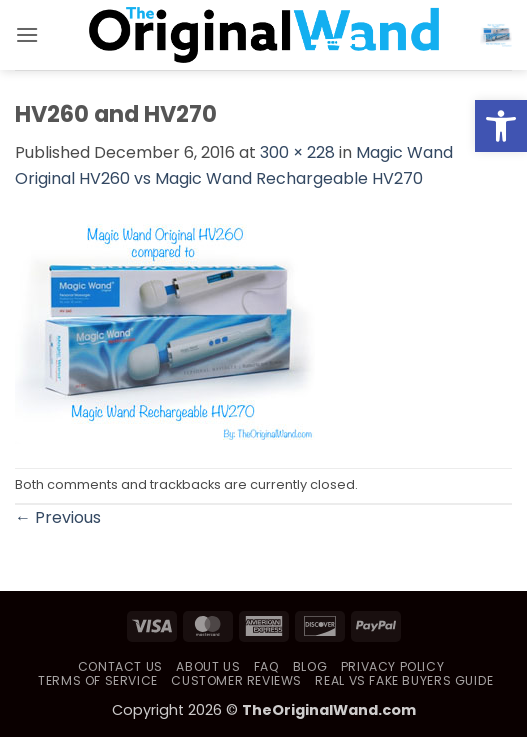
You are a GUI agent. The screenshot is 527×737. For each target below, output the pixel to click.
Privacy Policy (393, 666)
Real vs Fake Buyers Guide (404, 680)
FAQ (267, 666)
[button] (27, 34)
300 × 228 (297, 152)
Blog (310, 666)
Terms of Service (98, 680)
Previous (58, 517)
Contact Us (120, 666)
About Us (208, 666)
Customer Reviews (236, 680)
